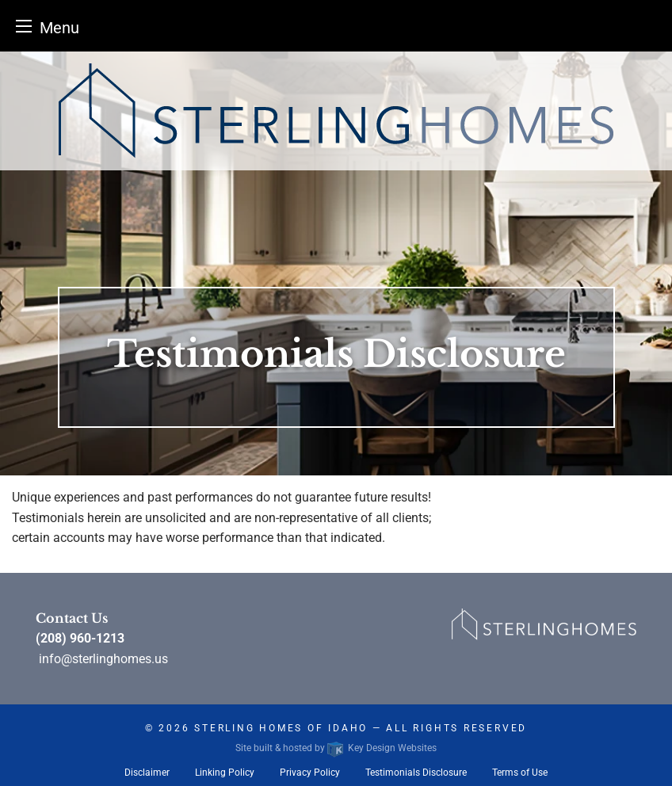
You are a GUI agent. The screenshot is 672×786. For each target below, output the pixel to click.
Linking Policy (225, 773)
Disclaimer (147, 773)
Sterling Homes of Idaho (281, 728)
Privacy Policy (310, 773)
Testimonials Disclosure (416, 773)
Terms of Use (520, 773)
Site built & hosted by (336, 748)
